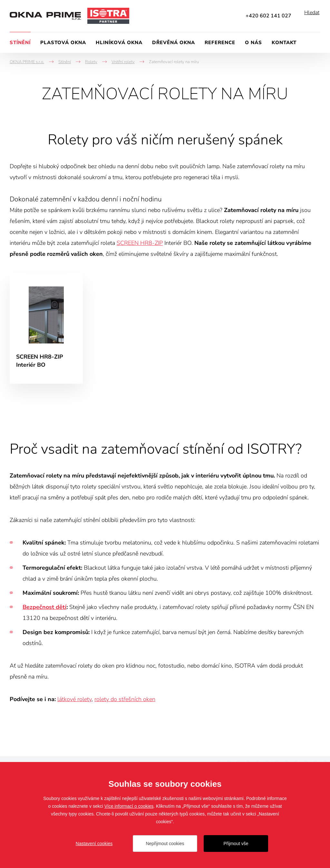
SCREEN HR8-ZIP (140, 243)
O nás (253, 43)
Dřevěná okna (174, 43)
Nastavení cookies (94, 844)
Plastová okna (63, 43)
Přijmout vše (236, 844)
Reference (220, 43)
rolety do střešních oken (125, 701)
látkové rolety (74, 701)
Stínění (20, 43)
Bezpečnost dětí (44, 609)
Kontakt (284, 43)
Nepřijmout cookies (165, 844)
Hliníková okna (119, 43)
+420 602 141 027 (268, 16)
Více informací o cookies (129, 806)
